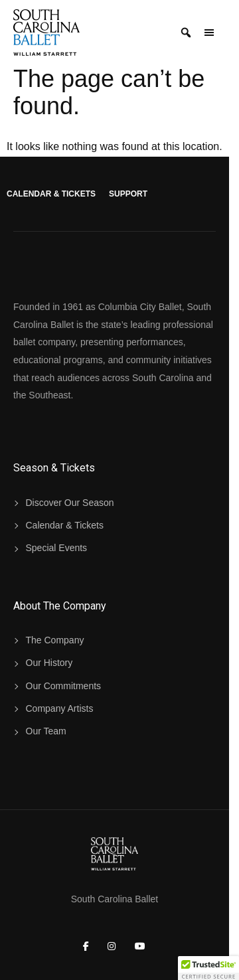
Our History (49, 663)
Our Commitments (64, 686)
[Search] (186, 33)
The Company (55, 640)
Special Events (57, 548)
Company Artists (60, 708)
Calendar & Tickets (51, 194)
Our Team (46, 731)
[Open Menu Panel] (209, 33)
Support (128, 194)
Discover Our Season (70, 503)
